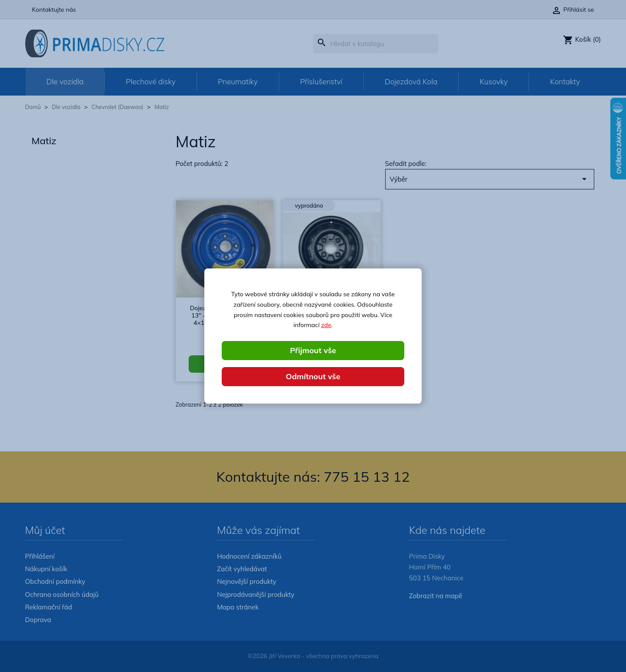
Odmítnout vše (313, 376)
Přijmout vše (313, 350)
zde (326, 325)
